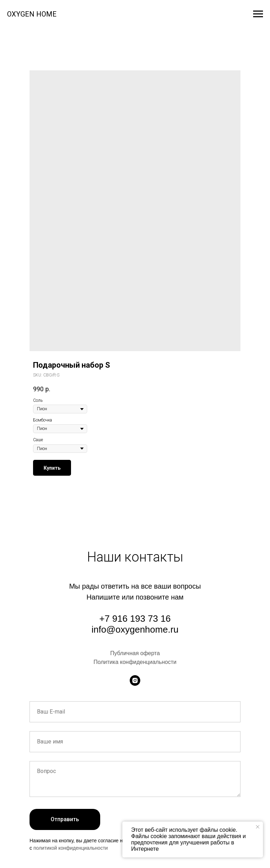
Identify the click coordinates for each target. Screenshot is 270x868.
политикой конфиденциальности (71, 848)
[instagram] (135, 680)
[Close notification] (258, 827)
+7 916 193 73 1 (132, 619)
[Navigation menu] (258, 14)
